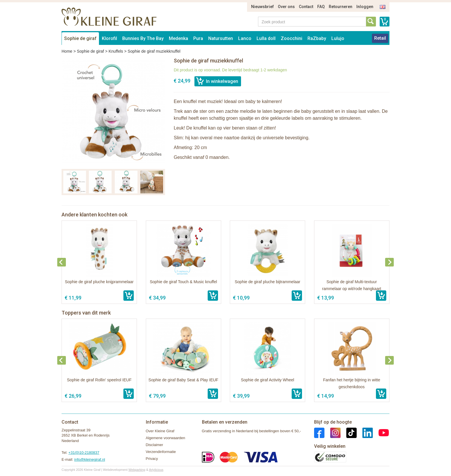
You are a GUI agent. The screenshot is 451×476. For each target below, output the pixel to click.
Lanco (245, 38)
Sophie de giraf (80, 38)
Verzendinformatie (161, 452)
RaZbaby (317, 38)
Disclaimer (155, 445)
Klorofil (109, 38)
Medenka (178, 38)
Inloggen (365, 7)
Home (67, 51)
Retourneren (341, 7)
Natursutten (221, 38)
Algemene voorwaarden (166, 438)
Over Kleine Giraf (160, 431)
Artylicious (156, 470)
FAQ (321, 7)
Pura (198, 38)
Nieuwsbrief (262, 7)
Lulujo (338, 38)
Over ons (286, 7)
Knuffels (116, 51)
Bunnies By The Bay (143, 38)
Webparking (137, 470)
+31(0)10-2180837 (84, 453)
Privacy (152, 459)
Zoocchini (292, 38)
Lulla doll (266, 38)
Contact (306, 7)
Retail (380, 38)
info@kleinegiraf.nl (90, 459)
